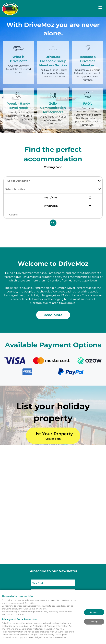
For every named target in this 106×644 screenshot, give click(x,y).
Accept (94, 612)
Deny (94, 621)
